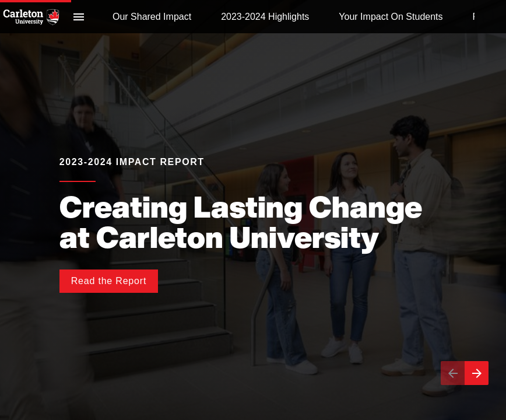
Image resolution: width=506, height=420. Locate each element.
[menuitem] (152, 17)
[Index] (79, 17)
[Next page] (477, 373)
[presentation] (253, 210)
